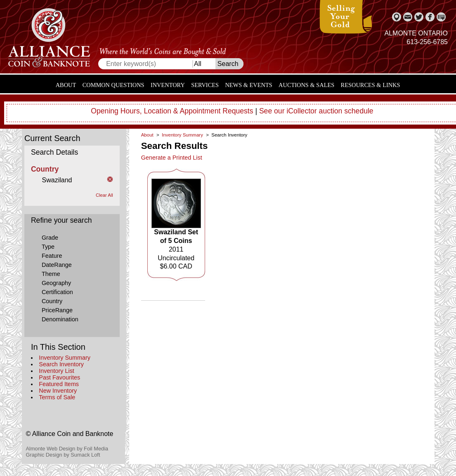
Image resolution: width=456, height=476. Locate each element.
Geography (56, 283)
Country (52, 301)
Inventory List (57, 371)
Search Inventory (61, 364)
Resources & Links (371, 85)
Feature (52, 256)
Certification (57, 292)
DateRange (57, 265)
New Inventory (58, 391)
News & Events (248, 85)
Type (48, 247)
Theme (51, 274)
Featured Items (59, 384)
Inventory (168, 85)
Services (205, 85)
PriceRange (57, 310)
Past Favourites (59, 377)
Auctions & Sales (306, 85)
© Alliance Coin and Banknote (70, 434)
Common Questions (113, 85)
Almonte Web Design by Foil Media (67, 449)
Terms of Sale (57, 397)
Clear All (104, 195)
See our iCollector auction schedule (316, 111)
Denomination (60, 319)
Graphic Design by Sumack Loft (63, 455)
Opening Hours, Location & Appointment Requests (172, 111)
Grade (50, 238)
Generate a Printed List (172, 158)
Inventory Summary (65, 358)
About (66, 85)
